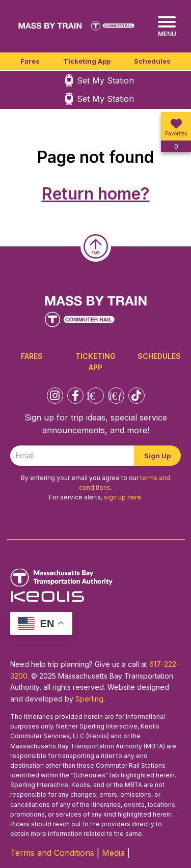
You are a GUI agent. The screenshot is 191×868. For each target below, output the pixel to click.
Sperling (89, 699)
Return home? (96, 194)
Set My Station (105, 80)
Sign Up (157, 456)
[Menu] (167, 27)
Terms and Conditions (52, 853)
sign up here (122, 497)
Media (113, 853)
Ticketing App (87, 61)
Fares (30, 61)
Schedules (152, 61)
